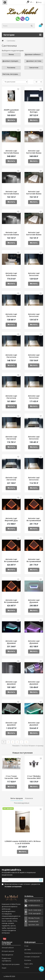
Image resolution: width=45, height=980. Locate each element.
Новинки (29, 798)
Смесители (34, 68)
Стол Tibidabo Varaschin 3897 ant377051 (34, 778)
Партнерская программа (11, 964)
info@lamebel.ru (34, 905)
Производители (7, 955)
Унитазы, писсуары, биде (12, 74)
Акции (4, 968)
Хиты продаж (17, 798)
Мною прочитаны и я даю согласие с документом (21, 885)
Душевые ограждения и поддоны (16, 61)
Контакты (28, 960)
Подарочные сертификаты (6, 960)
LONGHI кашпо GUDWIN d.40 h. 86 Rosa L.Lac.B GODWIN (23, 842)
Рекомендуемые (22, 803)
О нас (26, 946)
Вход (39, 2)
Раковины (11, 68)
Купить (11, 120)
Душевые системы (34, 61)
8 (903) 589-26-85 (34, 901)
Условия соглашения (32, 957)
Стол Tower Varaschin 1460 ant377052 (11, 778)
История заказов (8, 951)
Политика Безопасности (33, 953)
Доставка (28, 950)
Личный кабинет (8, 948)
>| (26, 742)
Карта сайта (29, 964)
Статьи (27, 967)
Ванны (11, 54)
